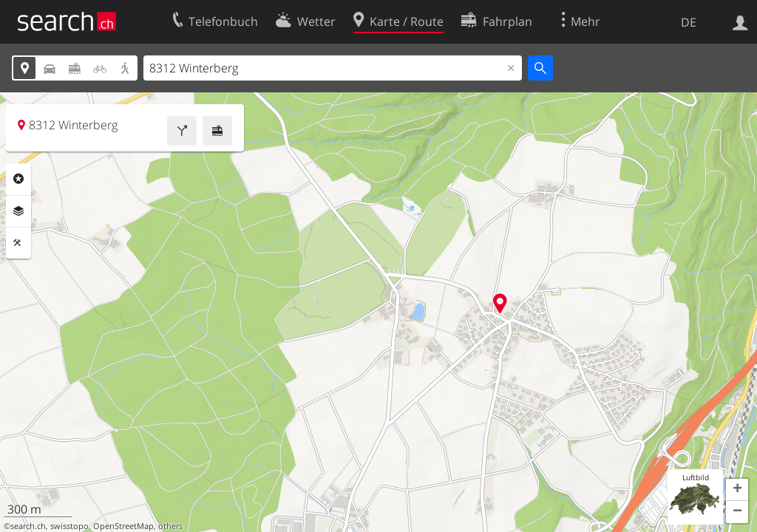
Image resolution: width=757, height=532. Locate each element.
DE (689, 22)
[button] (737, 490)
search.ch (28, 526)
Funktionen (18, 243)
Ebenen (18, 211)
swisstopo (69, 526)
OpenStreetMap (123, 526)
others (170, 526)
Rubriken (18, 179)
